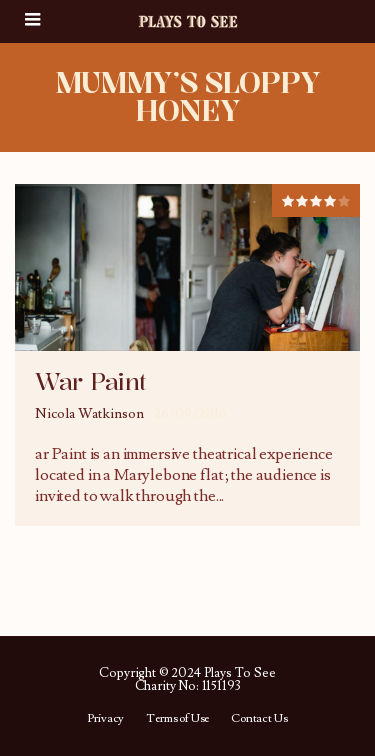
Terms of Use (177, 719)
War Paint (91, 382)
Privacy (105, 719)
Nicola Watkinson (89, 414)
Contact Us (259, 719)
